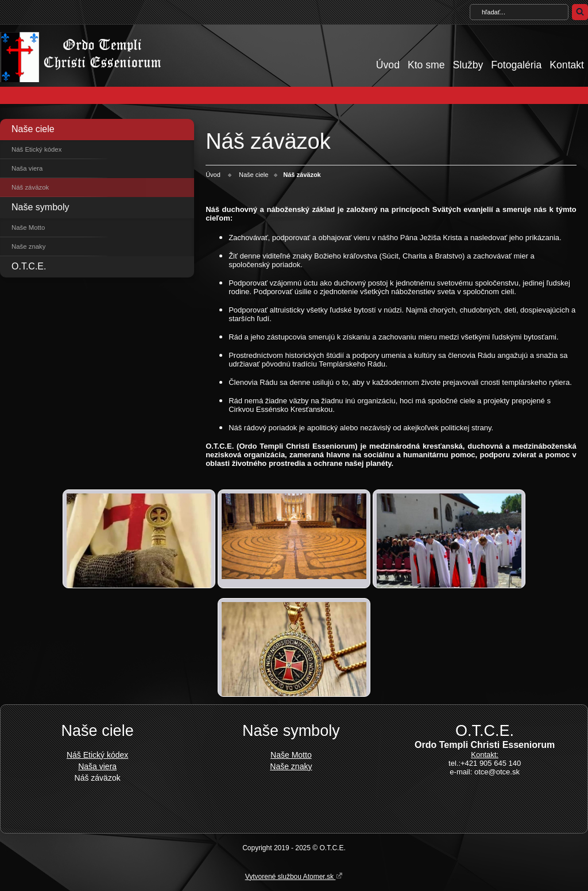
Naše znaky (29, 246)
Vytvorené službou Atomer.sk (294, 876)
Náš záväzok (30, 187)
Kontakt (567, 65)
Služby (468, 65)
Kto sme (426, 65)
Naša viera (27, 168)
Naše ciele (33, 129)
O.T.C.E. (29, 266)
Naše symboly (40, 207)
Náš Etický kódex (36, 149)
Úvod (388, 65)
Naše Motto (28, 227)
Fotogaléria (516, 65)
